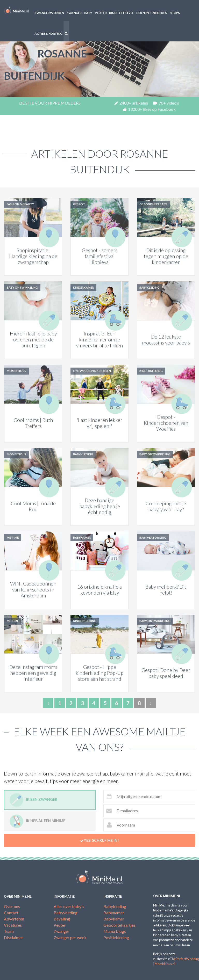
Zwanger (74, 13)
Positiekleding (116, 937)
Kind (113, 13)
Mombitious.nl (165, 964)
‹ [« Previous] (48, 703)
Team (9, 931)
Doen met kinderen (152, 13)
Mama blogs (115, 931)
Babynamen (114, 913)
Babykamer (114, 919)
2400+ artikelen (131, 103)
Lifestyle (126, 13)
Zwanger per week (70, 937)
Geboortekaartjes (119, 925)
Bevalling (62, 919)
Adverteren (14, 919)
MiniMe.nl (17, 10)
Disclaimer (13, 937)
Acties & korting (48, 34)
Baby (88, 13)
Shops (175, 13)
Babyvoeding (66, 913)
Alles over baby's (69, 906)
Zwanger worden (49, 13)
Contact (11, 913)
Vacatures (13, 925)
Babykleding (115, 906)
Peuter (101, 13)
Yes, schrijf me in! (99, 840)
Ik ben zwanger (33, 800)
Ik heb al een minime (37, 821)
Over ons (12, 906)
